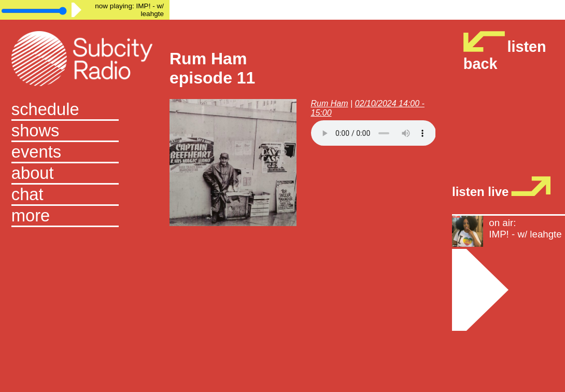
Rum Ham (330, 103)
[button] (85, 216)
